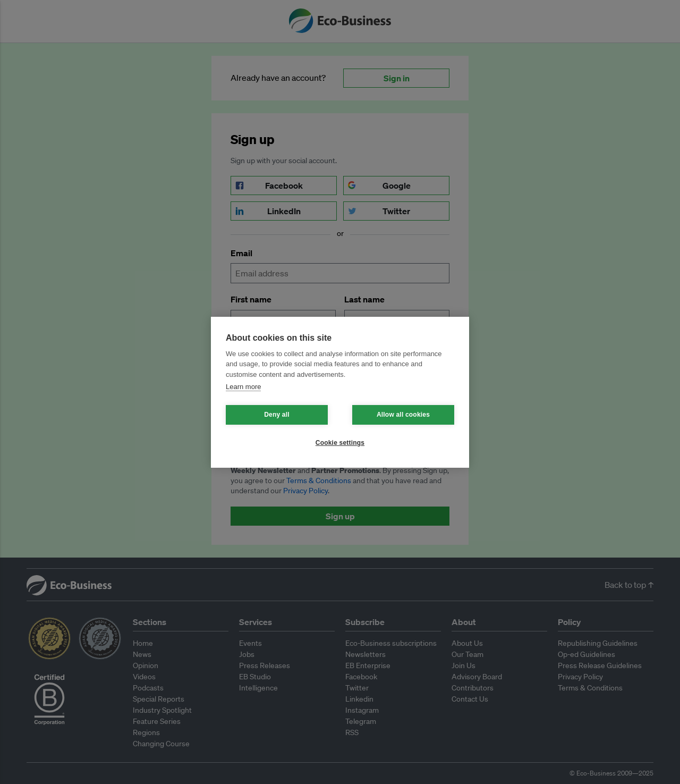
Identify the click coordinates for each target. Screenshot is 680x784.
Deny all (277, 415)
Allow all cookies (403, 415)
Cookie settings (340, 443)
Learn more (243, 387)
